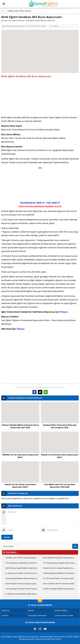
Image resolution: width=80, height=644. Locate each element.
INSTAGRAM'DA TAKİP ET (32, 203)
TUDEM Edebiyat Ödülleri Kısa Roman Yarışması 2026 (60, 573)
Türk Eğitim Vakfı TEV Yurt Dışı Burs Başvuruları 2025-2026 (60, 486)
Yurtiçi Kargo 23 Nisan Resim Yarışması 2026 (22, 589)
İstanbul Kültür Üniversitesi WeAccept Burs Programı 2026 (60, 426)
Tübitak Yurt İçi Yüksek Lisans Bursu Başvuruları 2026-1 (20, 486)
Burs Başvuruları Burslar (17, 20)
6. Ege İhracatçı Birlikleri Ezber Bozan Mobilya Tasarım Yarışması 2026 (22, 594)
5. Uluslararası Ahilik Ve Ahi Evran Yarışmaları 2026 (22, 573)
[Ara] (37, 546)
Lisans (43, 26)
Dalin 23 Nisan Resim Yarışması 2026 (59, 584)
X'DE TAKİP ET (53, 203)
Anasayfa (4, 20)
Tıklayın (64, 312)
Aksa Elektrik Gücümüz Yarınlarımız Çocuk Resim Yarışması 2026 (60, 558)
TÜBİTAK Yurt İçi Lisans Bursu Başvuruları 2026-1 (20, 456)
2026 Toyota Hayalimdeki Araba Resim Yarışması (22, 568)
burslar (49, 150)
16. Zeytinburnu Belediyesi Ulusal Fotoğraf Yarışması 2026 (22, 563)
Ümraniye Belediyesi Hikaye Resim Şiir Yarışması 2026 (22, 578)
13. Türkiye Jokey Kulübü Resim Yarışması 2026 (60, 563)
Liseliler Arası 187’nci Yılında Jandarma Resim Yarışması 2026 (22, 558)
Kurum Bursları (33, 26)
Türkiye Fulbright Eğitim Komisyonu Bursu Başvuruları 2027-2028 (20, 426)
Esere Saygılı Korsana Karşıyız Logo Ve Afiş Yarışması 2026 (22, 584)
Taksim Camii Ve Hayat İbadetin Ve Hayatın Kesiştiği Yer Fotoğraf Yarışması (60, 568)
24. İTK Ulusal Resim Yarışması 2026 (58, 578)
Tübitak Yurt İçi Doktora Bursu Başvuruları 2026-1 (60, 456)
